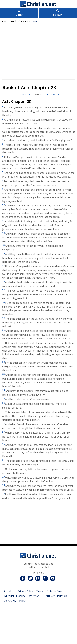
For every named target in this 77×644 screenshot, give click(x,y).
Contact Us (10, 601)
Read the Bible (16, 21)
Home (5, 21)
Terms (40, 591)
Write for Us (36, 596)
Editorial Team (55, 591)
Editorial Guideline (15, 596)
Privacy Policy (25, 591)
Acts (26, 21)
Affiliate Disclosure (56, 596)
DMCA (23, 601)
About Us (9, 591)
